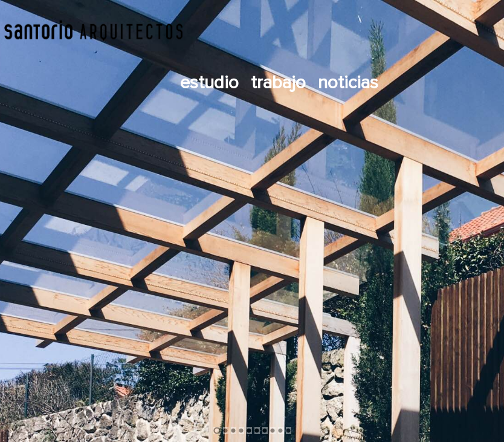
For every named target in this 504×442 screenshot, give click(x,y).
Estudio (209, 83)
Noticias (348, 83)
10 (289, 431)
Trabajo (278, 83)
